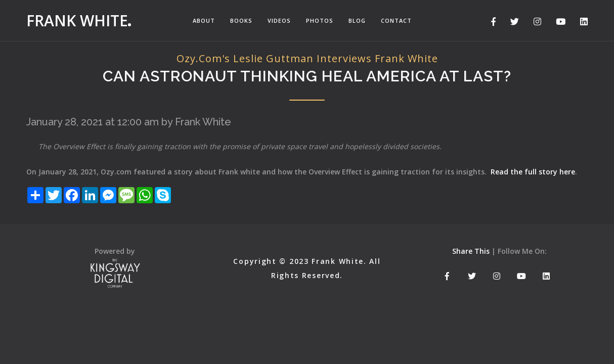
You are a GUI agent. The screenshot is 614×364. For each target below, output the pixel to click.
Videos (279, 20)
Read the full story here (533, 172)
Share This (471, 251)
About (204, 20)
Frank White (77, 20)
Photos (320, 20)
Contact (396, 20)
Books (241, 20)
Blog (357, 20)
